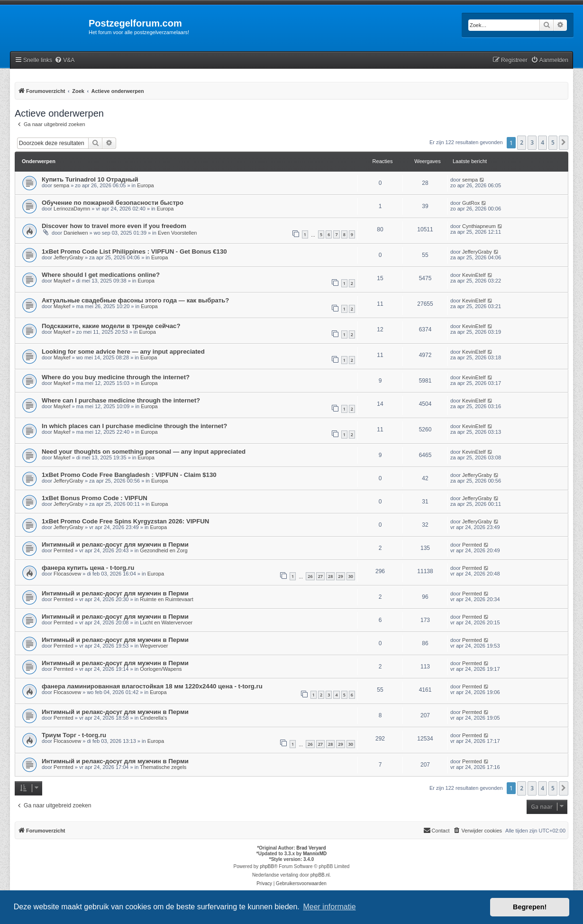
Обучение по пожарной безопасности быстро (113, 203)
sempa (61, 185)
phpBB (267, 866)
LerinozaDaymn (72, 209)
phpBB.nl (320, 875)
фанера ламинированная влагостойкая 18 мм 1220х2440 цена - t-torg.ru (152, 686)
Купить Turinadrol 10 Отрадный (90, 179)
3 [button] (532, 142)
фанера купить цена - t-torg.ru (88, 568)
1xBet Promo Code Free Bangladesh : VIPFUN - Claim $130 (129, 475)
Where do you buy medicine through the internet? (116, 377)
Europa (145, 185)
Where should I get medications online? (101, 275)
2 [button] (522, 142)
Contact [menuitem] (437, 830)
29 (340, 576)
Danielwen (76, 233)
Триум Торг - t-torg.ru (74, 735)
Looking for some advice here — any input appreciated (123, 352)
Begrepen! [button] (530, 907)
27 (320, 576)
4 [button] (542, 142)
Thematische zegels (163, 767)
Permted (64, 550)
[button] (564, 143)
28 (330, 576)
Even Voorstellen (178, 233)
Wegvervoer (154, 646)
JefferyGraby (68, 257)
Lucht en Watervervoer (166, 622)
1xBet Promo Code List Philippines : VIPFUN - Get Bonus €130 (134, 252)
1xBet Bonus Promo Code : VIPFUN (95, 498)
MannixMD (315, 854)
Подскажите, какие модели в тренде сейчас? (111, 326)
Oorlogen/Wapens (161, 669)
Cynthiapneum (479, 226)
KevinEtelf (474, 275)
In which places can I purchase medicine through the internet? (134, 426)
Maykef (62, 281)
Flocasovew (67, 574)
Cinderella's (153, 718)
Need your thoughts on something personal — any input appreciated (144, 452)
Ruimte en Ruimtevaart (167, 599)
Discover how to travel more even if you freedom (114, 226)
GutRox (471, 203)
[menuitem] (64, 60)
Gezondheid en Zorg (164, 550)
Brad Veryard (311, 848)
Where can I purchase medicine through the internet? (121, 400)
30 (351, 576)
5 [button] (553, 142)
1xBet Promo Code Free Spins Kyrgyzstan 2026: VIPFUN (125, 521)
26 (310, 576)
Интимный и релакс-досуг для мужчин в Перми (115, 544)
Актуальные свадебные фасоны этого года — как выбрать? (135, 300)
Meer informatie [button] (329, 907)
